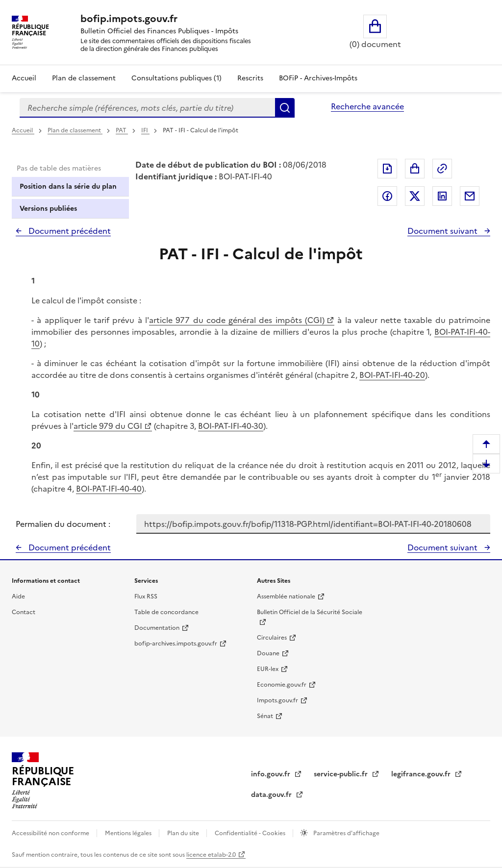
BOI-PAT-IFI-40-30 (231, 426)
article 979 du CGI (108, 426)
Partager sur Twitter (415, 196)
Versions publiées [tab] (48, 209)
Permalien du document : (63, 524)
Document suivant (443, 231)
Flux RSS (146, 596)
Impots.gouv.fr (277, 700)
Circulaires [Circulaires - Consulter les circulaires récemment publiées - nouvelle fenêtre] (272, 638)
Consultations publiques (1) (176, 78)
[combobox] (147, 108)
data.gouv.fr (272, 795)
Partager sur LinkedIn (442, 196)
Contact (24, 612)
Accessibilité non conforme (51, 833)
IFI (145, 130)
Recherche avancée (367, 106)
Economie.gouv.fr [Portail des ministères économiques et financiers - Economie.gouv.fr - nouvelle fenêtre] (282, 685)
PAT (122, 130)
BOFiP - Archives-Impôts (318, 78)
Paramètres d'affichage (346, 833)
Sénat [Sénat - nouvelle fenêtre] (265, 716)
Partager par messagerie (470, 196)
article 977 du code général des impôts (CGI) (237, 320)
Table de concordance (166, 612)
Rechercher (285, 108)
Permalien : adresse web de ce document (442, 169)
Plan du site (184, 833)
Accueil (24, 78)
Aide (18, 596)
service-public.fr (342, 774)
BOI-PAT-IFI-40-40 (109, 489)
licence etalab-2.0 (211, 855)
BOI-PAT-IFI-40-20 (392, 375)
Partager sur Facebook (387, 196)
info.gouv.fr (272, 774)
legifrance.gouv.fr (422, 774)
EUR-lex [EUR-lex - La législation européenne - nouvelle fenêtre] (268, 669)
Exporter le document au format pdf (387, 169)
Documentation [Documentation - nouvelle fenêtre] (157, 628)
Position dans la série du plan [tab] (68, 186)
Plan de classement (75, 130)
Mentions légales (129, 833)
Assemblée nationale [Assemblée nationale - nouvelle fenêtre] (286, 596)
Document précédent (69, 231)
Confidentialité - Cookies (251, 833)
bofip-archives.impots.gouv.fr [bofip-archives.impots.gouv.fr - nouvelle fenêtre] (176, 644)
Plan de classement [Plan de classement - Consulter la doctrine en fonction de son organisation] (84, 78)
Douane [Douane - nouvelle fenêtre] (268, 653)
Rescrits (250, 78)
